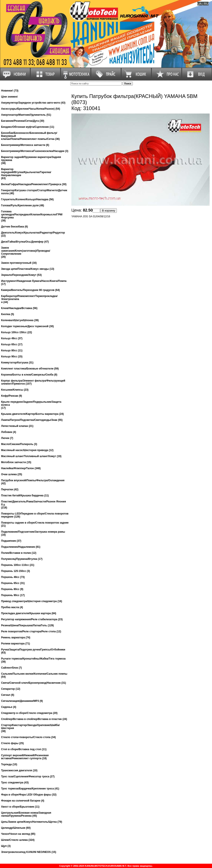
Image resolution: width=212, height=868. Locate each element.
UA (200, 4)
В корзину (108, 211)
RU (206, 4)
